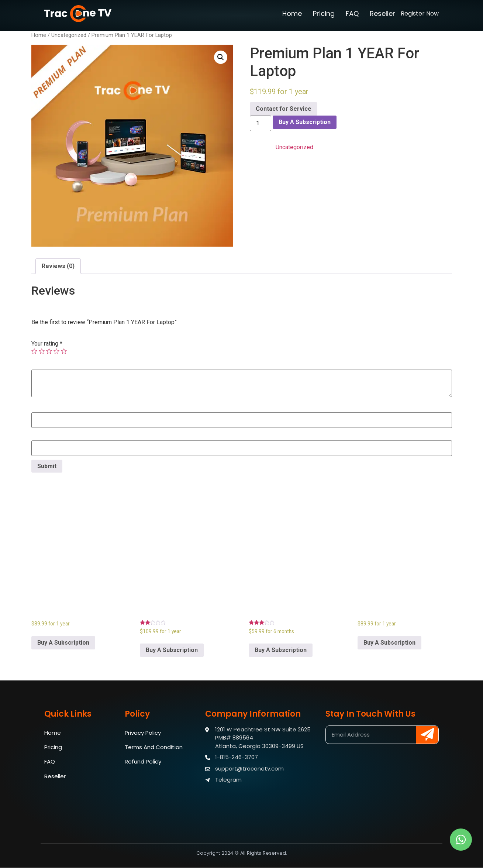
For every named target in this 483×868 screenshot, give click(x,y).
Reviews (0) (58, 266)
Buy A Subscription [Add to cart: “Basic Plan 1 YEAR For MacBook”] (63, 643)
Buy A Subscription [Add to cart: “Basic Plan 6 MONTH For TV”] (281, 650)
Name (39, 408)
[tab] (58, 266)
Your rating (47, 344)
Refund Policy (143, 762)
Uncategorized (69, 35)
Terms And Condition (154, 747)
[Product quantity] (261, 123)
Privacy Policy (143, 733)
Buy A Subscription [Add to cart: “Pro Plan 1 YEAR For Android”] (172, 650)
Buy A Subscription (305, 122)
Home (292, 13)
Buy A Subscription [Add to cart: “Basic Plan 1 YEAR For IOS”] (389, 643)
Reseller (382, 13)
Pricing (324, 13)
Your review (48, 365)
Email (38, 436)
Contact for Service (284, 109)
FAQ (352, 13)
